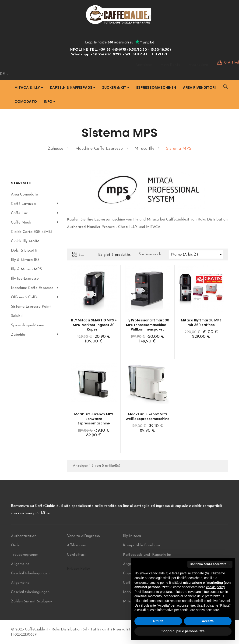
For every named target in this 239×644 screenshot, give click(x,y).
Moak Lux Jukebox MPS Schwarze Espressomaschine (94, 419)
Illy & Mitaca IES (25, 260)
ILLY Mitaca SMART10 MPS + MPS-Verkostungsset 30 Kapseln (94, 325)
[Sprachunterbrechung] (4, 74)
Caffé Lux (19, 213)
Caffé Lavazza (23, 204)
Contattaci (76, 555)
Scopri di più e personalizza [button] (183, 631)
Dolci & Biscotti (24, 251)
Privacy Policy (79, 569)
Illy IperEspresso (25, 279)
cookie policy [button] (215, 587)
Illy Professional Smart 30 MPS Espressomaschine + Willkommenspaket (147, 325)
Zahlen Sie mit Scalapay (32, 601)
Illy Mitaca (132, 536)
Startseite (22, 183)
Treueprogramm (25, 555)
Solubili (17, 316)
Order (16, 545)
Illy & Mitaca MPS (26, 269)
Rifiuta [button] (158, 621)
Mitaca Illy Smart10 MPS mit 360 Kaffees (201, 323)
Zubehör (18, 335)
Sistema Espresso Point (31, 307)
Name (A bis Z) (197, 255)
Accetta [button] (208, 621)
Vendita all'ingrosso (83, 536)
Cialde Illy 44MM (25, 241)
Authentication (24, 536)
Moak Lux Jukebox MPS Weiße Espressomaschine (148, 416)
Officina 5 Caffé (24, 297)
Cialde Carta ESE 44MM (32, 232)
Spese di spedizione (27, 325)
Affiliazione (76, 545)
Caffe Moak (21, 223)
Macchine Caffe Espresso (32, 288)
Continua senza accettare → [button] (210, 564)
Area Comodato (25, 195)
